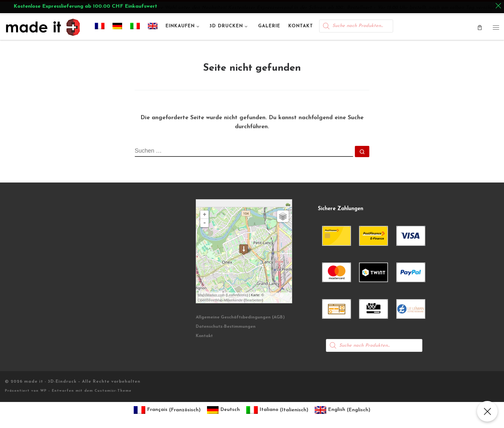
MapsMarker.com (211, 295)
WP (43, 391)
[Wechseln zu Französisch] (100, 27)
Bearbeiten (253, 300)
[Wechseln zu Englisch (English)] (342, 410)
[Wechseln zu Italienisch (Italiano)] (277, 410)
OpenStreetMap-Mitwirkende (220, 300)
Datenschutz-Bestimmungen (226, 327)
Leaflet (232, 295)
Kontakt (204, 336)
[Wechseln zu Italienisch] (135, 27)
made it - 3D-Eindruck (50, 382)
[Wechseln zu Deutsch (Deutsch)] (223, 410)
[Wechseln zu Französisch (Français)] (167, 410)
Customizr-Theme (113, 391)
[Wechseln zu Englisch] (153, 27)
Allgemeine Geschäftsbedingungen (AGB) (240, 317)
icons (243, 295)
